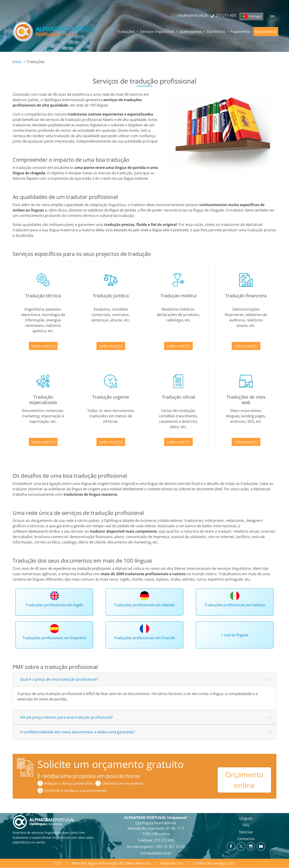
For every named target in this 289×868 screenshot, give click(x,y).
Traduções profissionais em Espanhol (54, 638)
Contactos (246, 839)
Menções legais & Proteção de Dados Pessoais (111, 863)
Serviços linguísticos (157, 32)
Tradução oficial (178, 397)
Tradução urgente (111, 397)
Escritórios (216, 32)
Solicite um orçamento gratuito (111, 764)
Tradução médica (178, 296)
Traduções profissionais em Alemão (144, 605)
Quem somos (191, 32)
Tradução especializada (43, 400)
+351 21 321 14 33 (170, 847)
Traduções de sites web (246, 400)
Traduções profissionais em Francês (144, 638)
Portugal (255, 16)
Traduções (126, 32)
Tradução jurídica (111, 296)
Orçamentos (266, 32)
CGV (58, 863)
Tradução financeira (246, 296)
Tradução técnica (43, 296)
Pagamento (240, 32)
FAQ (246, 825)
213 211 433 (164, 840)
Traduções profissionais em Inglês (54, 605)
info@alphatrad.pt (156, 853)
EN (272, 17)
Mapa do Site (172, 863)
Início (17, 62)
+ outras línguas (235, 635)
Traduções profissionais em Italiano (235, 605)
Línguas (246, 818)
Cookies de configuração (214, 863)
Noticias (246, 832)
